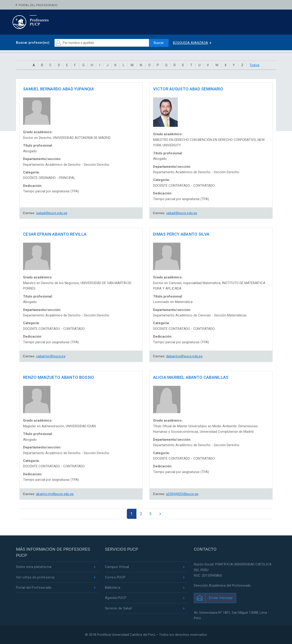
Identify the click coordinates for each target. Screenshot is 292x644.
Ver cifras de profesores (35, 577)
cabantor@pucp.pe (51, 356)
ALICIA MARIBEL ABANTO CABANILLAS (191, 377)
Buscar (159, 43)
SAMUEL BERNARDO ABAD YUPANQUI (59, 89)
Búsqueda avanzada (190, 43)
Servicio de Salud (118, 608)
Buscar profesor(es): (33, 43)
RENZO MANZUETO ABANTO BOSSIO (59, 377)
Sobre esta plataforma (34, 567)
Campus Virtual (117, 567)
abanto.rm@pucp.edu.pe (55, 494)
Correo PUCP (115, 577)
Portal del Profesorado (38, 5)
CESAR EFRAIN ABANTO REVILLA (55, 234)
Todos (255, 65)
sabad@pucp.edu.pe (52, 213)
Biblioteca (113, 588)
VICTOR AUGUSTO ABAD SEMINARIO (188, 89)
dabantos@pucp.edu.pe (184, 356)
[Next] (160, 514)
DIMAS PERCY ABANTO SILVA (181, 234)
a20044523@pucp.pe (182, 494)
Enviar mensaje (221, 598)
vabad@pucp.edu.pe (182, 213)
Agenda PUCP (116, 598)
